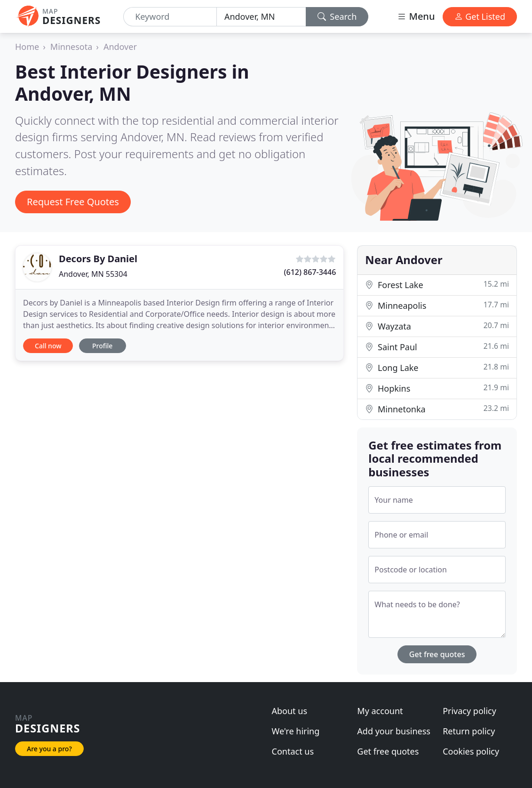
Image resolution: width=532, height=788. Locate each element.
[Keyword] (170, 17)
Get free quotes (437, 654)
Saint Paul (437, 347)
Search (337, 16)
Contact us (293, 751)
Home (27, 47)
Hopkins (437, 388)
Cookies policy (471, 751)
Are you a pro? (49, 749)
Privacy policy (469, 711)
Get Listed (480, 16)
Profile (102, 346)
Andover (120, 47)
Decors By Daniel (98, 259)
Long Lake (437, 367)
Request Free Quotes (73, 202)
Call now (48, 346)
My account (380, 711)
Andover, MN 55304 (93, 274)
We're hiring (296, 731)
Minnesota (71, 47)
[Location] (261, 17)
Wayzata (437, 326)
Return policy (469, 731)
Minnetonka (437, 409)
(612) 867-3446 (310, 272)
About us (290, 711)
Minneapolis (437, 305)
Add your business (394, 731)
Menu (416, 16)
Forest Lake (437, 285)
